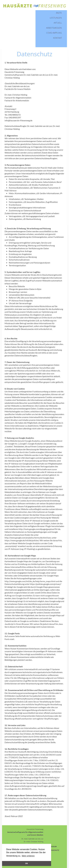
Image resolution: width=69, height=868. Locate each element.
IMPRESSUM (52, 847)
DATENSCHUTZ (53, 850)
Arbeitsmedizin (54, 28)
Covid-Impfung (54, 33)
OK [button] (27, 863)
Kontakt (57, 38)
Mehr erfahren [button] (28, 856)
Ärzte (59, 13)
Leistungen (56, 18)
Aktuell (58, 23)
